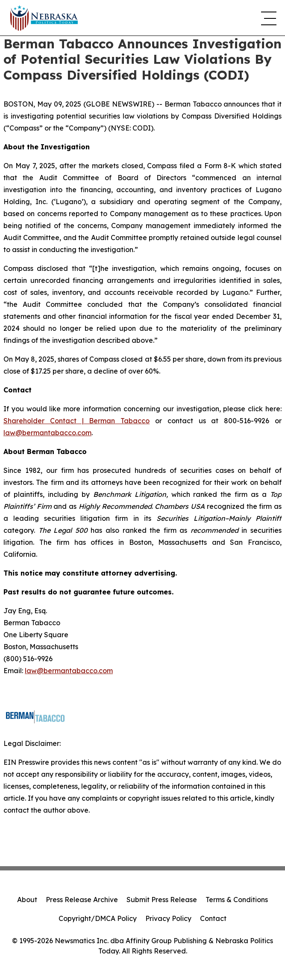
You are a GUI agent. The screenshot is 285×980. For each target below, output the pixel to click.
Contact (213, 918)
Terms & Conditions (237, 900)
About (27, 900)
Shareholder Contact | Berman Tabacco (76, 421)
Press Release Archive (82, 900)
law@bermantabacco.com (47, 433)
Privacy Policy (168, 918)
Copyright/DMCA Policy (98, 918)
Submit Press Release (162, 900)
